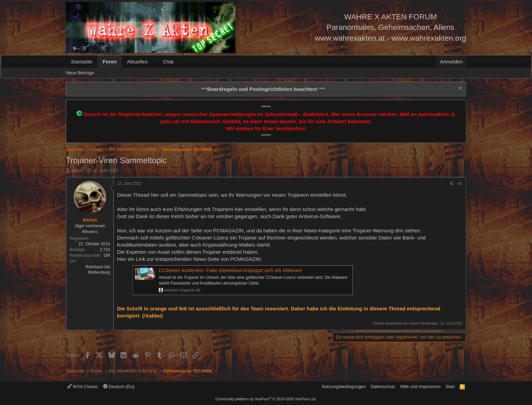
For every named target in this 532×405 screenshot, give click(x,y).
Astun (77, 170)
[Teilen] (451, 184)
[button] (153, 62)
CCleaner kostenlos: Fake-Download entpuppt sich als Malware (230, 270)
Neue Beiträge (80, 73)
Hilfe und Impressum (420, 387)
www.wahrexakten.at (350, 38)
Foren (110, 62)
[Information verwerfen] (460, 89)
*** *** (263, 89)
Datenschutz (383, 387)
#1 (460, 184)
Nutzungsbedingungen (344, 387)
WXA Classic (83, 387)
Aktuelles (137, 62)
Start (450, 387)
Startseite (82, 62)
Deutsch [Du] (119, 387)
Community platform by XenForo (266, 399)
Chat (168, 62)
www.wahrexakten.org (429, 38)
